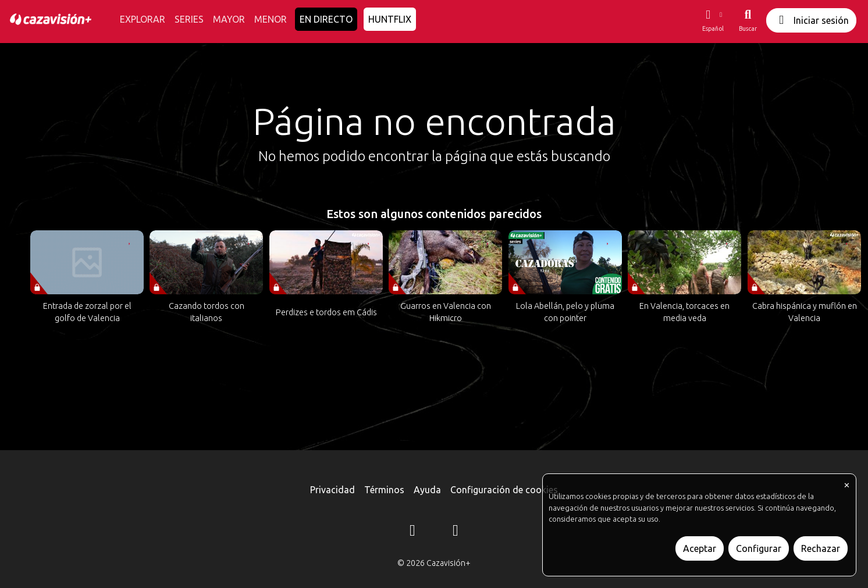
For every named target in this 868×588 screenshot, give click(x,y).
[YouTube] (456, 532)
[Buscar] (748, 20)
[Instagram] (412, 532)
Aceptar (700, 548)
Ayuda (427, 490)
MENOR (271, 19)
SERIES (189, 19)
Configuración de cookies (504, 490)
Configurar (759, 548)
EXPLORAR (143, 19)
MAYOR (229, 19)
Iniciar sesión (811, 20)
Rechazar (821, 548)
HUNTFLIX (390, 19)
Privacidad (332, 490)
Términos (384, 490)
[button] (713, 20)
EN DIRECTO (326, 19)
